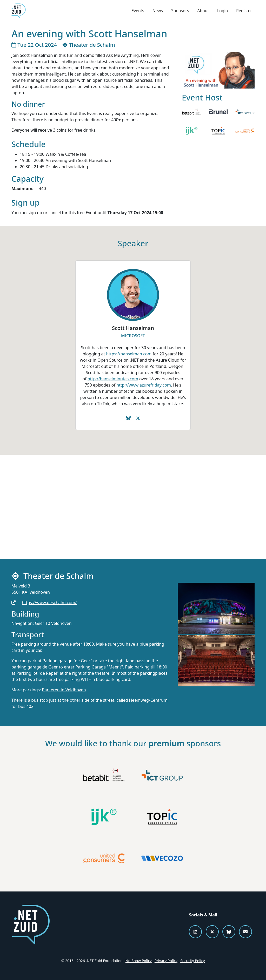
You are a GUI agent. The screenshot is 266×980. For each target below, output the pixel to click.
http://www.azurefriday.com (144, 385)
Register (244, 11)
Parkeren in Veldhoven (64, 690)
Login (222, 11)
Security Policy (192, 961)
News (157, 11)
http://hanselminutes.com (113, 379)
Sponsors (179, 11)
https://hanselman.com (129, 354)
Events (136, 11)
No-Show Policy (139, 961)
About (202, 11)
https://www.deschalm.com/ (49, 603)
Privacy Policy (166, 961)
